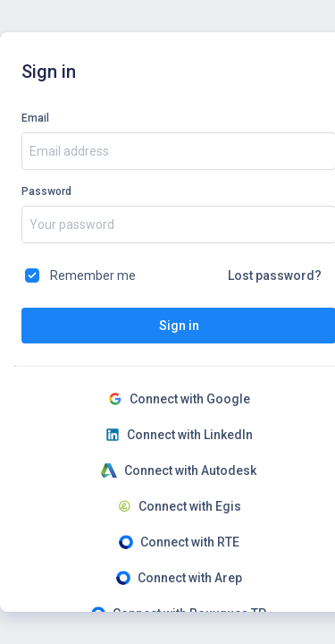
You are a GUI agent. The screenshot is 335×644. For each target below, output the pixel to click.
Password (46, 191)
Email (35, 118)
